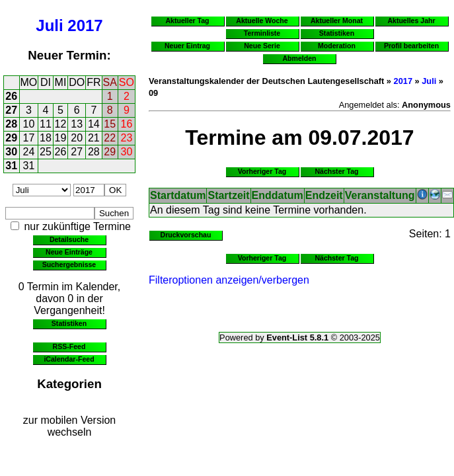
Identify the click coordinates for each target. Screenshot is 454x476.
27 (11, 110)
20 (77, 138)
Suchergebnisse (69, 264)
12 (61, 124)
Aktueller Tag (187, 20)
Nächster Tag (336, 171)
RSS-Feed (69, 346)
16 (127, 124)
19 (61, 138)
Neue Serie (262, 46)
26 (11, 96)
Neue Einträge (69, 252)
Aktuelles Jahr (411, 20)
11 (46, 124)
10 (29, 124)
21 (94, 138)
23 (127, 138)
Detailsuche (69, 239)
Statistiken (69, 323)
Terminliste (262, 33)
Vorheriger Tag (262, 171)
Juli (49, 25)
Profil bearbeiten (411, 46)
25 (46, 152)
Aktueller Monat (337, 20)
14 (94, 124)
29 (11, 138)
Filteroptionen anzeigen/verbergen (229, 280)
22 (110, 138)
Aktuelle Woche (262, 20)
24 (29, 152)
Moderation (337, 46)
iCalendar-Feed (69, 359)
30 (11, 152)
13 (77, 124)
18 (46, 138)
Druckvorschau (186, 235)
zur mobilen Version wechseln (70, 426)
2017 (85, 25)
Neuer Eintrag (187, 46)
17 (29, 138)
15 (110, 124)
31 (11, 166)
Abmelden (300, 58)
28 (11, 124)
